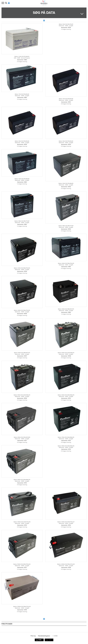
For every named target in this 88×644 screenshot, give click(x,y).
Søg (6, 3)
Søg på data (44, 13)
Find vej (33, 636)
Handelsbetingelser (44, 636)
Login (9, 3)
